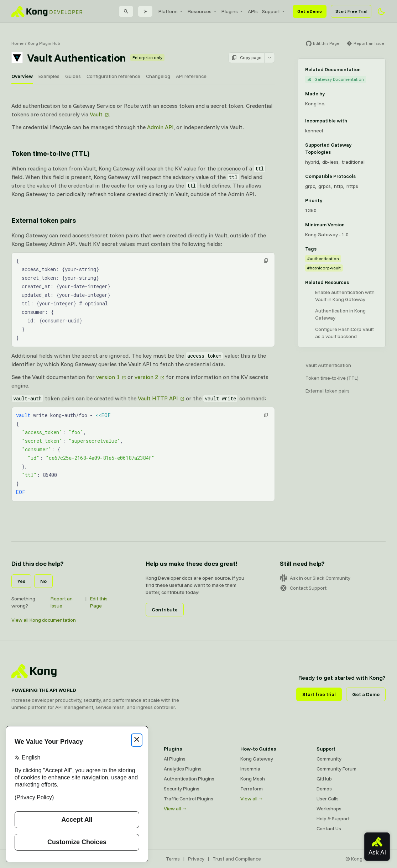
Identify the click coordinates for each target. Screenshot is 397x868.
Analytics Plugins (183, 769)
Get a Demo (310, 11)
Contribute (165, 610)
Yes (21, 581)
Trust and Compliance (237, 859)
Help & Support (333, 819)
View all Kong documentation (44, 620)
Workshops (329, 809)
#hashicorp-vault (324, 268)
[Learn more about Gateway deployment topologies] (375, 148)
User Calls (328, 799)
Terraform (252, 789)
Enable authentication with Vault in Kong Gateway (345, 296)
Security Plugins (182, 789)
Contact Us (329, 828)
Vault (96, 114)
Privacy (196, 859)
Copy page (246, 58)
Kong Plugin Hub (44, 43)
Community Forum (336, 769)
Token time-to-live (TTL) (332, 378)
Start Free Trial (351, 11)
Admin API (160, 127)
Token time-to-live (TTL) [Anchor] (50, 153)
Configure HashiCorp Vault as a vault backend (344, 333)
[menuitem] (171, 11)
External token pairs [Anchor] (44, 220)
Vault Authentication (328, 365)
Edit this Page (99, 602)
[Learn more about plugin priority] (327, 200)
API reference (191, 76)
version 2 (146, 377)
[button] (266, 261)
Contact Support (303, 588)
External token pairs (328, 391)
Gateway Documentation (336, 79)
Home (17, 43)
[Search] (126, 11)
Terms (173, 859)
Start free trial (319, 694)
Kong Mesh (253, 779)
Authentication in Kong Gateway (340, 314)
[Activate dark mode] (381, 11)
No (43, 581)
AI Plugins (175, 759)
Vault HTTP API (158, 398)
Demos (324, 789)
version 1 (108, 377)
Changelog (158, 76)
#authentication (323, 259)
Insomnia (250, 769)
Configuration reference (113, 76)
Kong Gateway (257, 759)
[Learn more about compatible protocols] (360, 176)
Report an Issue (62, 602)
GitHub (324, 779)
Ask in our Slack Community (315, 578)
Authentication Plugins (189, 779)
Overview (22, 76)
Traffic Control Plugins (189, 799)
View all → (175, 809)
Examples (49, 76)
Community (329, 759)
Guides (73, 76)
